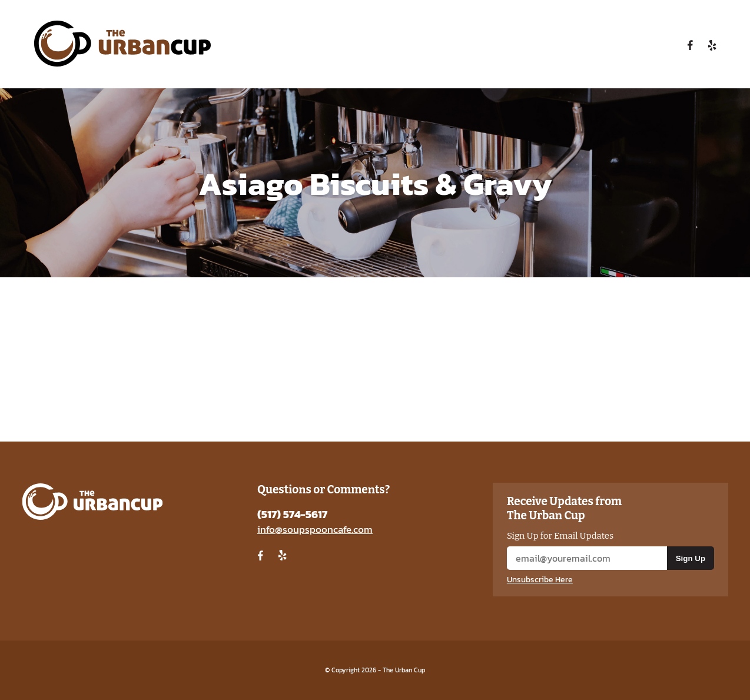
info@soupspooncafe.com (315, 529)
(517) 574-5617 (292, 514)
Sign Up (691, 558)
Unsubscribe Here (540, 580)
